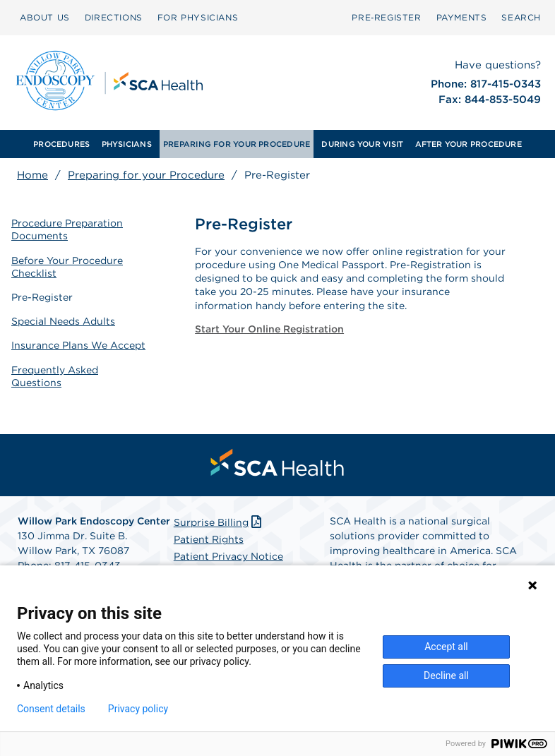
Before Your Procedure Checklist (67, 267)
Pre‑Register (386, 17)
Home (32, 175)
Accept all (446, 647)
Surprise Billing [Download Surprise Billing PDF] (219, 522)
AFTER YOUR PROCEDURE (469, 144)
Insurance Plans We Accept (78, 345)
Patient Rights (209, 539)
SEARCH (521, 17)
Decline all (446, 676)
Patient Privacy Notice (228, 556)
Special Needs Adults (63, 321)
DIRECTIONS (114, 17)
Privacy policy (138, 709)
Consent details (51, 709)
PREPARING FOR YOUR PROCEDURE (237, 144)
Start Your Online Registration (269, 329)
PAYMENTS (462, 17)
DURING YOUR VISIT (362, 144)
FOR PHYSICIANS (198, 17)
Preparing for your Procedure (146, 175)
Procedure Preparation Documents (67, 229)
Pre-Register (42, 297)
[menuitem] (61, 144)
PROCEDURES (61, 144)
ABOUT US (45, 17)
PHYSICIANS (127, 144)
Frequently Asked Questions (55, 376)
